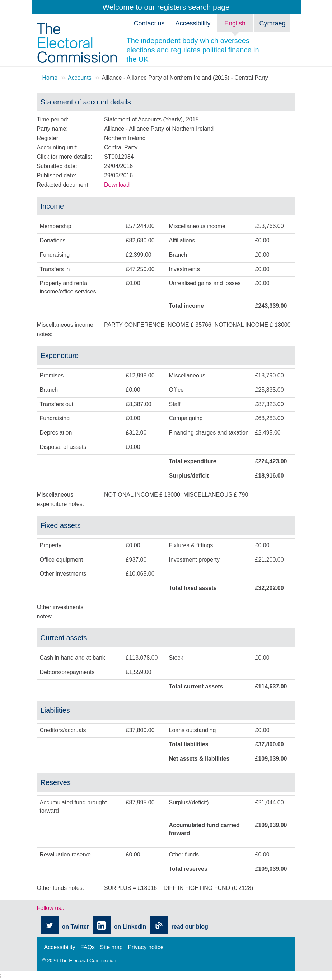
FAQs (88, 947)
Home (50, 78)
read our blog (190, 927)
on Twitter (76, 927)
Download (117, 185)
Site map (111, 947)
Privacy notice (146, 947)
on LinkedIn (130, 927)
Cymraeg (273, 23)
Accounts (80, 78)
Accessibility (60, 947)
